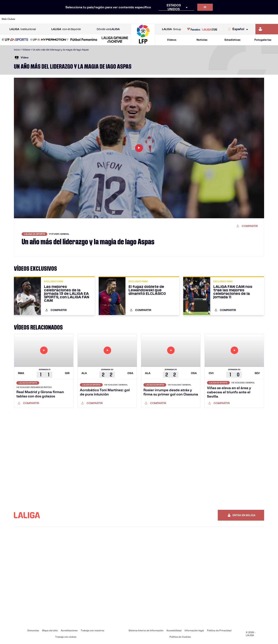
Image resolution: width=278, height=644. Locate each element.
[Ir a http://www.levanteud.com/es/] (130, 19)
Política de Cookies (180, 637)
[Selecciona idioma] (239, 29)
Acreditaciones (69, 630)
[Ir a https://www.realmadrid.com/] (208, 19)
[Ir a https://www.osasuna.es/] (51, 19)
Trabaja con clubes (66, 637)
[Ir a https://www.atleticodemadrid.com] (38, 19)
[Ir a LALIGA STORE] (202, 29)
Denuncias (33, 630)
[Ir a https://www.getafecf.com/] (104, 19)
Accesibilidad (174, 630)
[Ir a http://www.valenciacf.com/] (260, 19)
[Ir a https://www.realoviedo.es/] (221, 19)
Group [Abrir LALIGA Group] (172, 29)
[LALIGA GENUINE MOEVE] (115, 40)
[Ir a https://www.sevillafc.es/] (247, 19)
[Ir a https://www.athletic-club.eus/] (25, 19)
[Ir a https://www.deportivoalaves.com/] (64, 19)
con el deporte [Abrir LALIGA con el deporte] (66, 29)
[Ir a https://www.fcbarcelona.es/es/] (91, 19)
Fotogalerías (263, 40)
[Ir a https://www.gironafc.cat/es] (117, 19)
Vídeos (172, 40)
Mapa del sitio (50, 630)
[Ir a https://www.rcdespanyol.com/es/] (169, 19)
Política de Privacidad (219, 630)
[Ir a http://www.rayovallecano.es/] (143, 19)
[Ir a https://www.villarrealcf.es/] (274, 19)
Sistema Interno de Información (146, 630)
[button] (15, 40)
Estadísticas (232, 40)
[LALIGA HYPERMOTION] (49, 40)
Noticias (202, 40)
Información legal (194, 630)
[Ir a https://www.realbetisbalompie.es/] (195, 19)
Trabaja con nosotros (92, 630)
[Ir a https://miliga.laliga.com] (267, 29)
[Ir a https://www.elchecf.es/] (77, 19)
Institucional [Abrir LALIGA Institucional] (23, 29)
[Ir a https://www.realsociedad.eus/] (234, 19)
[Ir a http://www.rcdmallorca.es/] (182, 19)
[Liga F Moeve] (84, 40)
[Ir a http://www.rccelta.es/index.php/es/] (156, 19)
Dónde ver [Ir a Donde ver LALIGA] (108, 29)
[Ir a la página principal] (143, 43)
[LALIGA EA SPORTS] (15, 40)
